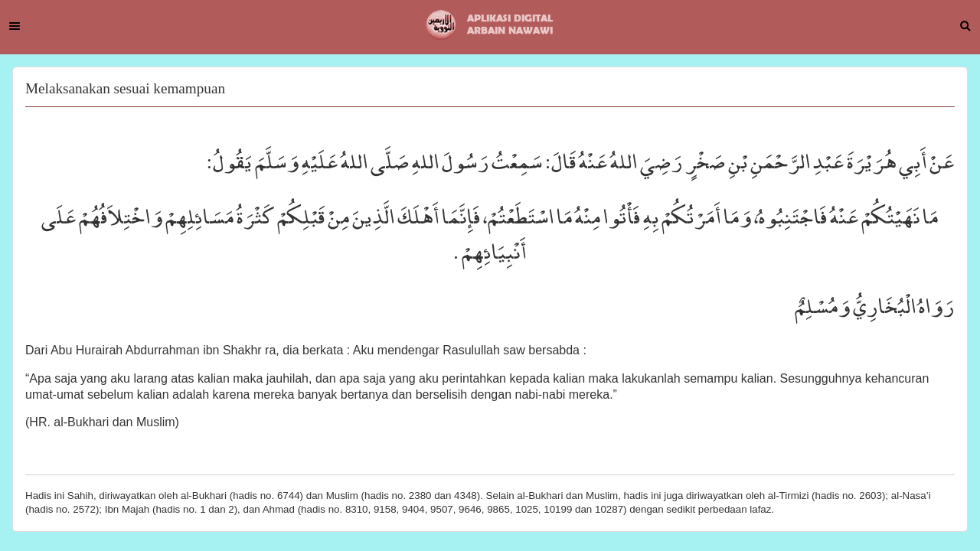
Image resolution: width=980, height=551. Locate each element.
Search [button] (965, 26)
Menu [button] (15, 26)
